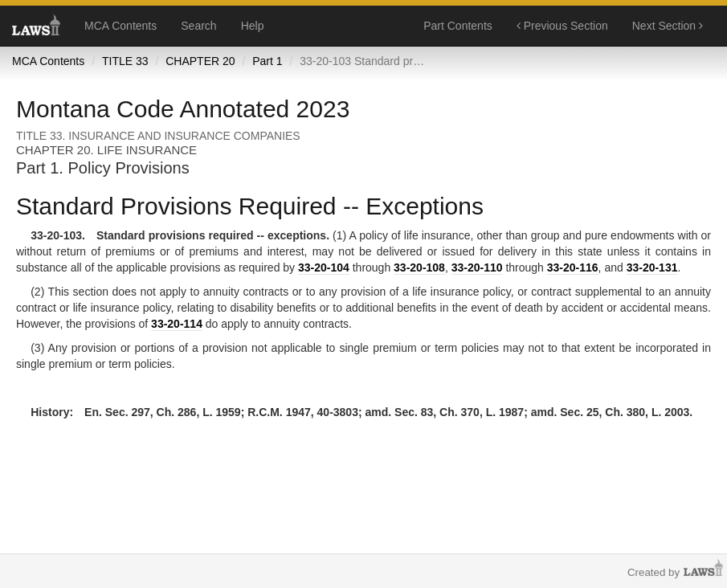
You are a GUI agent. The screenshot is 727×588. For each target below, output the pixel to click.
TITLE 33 (125, 61)
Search (198, 26)
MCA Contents (120, 26)
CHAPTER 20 (200, 61)
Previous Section (562, 26)
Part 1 (267, 61)
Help (253, 26)
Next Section (668, 26)
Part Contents (458, 26)
